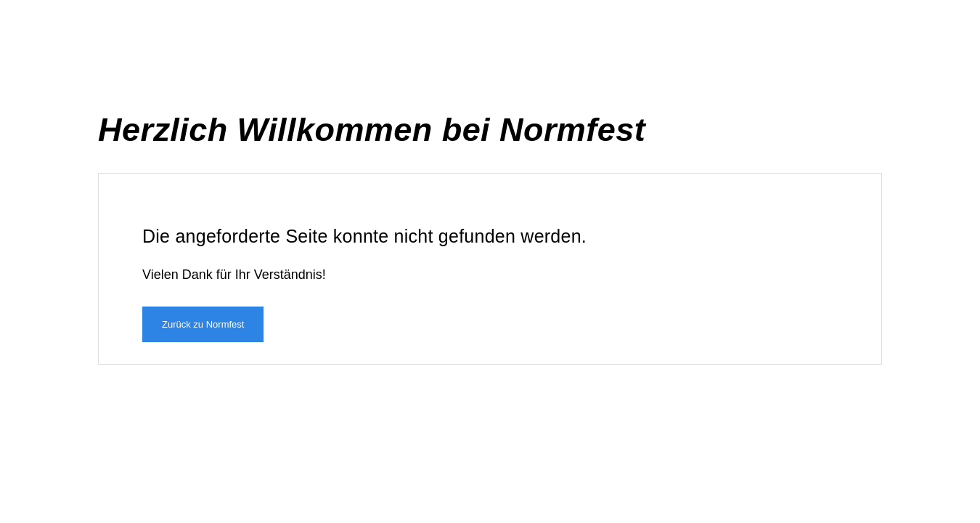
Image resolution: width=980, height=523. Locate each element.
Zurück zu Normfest (203, 324)
